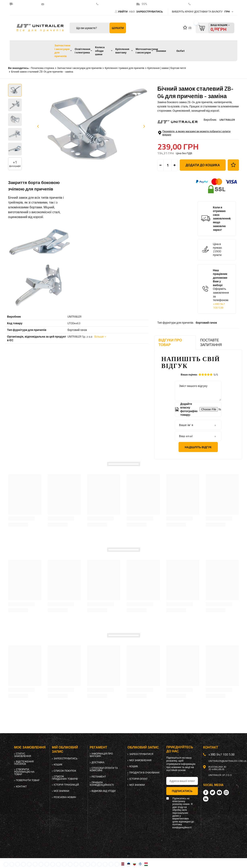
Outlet (180, 51)
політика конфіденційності (182, 826)
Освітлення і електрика (82, 51)
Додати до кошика (203, 177)
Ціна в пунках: (218, 258)
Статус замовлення (23, 755)
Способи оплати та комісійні (104, 769)
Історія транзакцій (66, 785)
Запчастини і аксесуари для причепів (62, 51)
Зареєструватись (150, 11)
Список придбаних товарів (65, 778)
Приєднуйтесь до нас (180, 749)
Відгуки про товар (170, 342)
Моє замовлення (30, 747)
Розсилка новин (65, 797)
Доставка (98, 762)
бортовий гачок (206, 131)
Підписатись (182, 791)
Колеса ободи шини (100, 51)
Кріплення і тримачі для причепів (125, 68)
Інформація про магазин (101, 755)
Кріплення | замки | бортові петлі (167, 68)
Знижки (161, 51)
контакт (198, 4)
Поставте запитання (211, 342)
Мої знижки (61, 791)
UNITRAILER (227, 120)
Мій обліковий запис (65, 749)
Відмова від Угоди (104, 791)
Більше (99, 336)
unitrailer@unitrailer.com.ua (66, 4)
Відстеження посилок (24, 763)
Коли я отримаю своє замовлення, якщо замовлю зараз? (222, 231)
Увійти (123, 11)
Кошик (58, 765)
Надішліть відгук (198, 447)
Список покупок (65, 771)
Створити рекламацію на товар (24, 772)
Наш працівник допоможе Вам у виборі (221, 301)
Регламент (99, 777)
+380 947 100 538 (114, 4)
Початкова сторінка (42, 68)
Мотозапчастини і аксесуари (147, 51)
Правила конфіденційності (102, 784)
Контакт (21, 787)
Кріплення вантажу (122, 51)
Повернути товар (28, 780)
